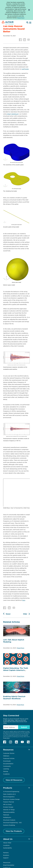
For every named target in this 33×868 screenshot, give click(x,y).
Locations (6, 845)
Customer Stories (9, 753)
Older (25, 614)
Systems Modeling (9, 825)
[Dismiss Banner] (29, 10)
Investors (6, 855)
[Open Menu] (30, 23)
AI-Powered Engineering (11, 791)
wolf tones (25, 69)
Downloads (7, 761)
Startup (6, 771)
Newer (8, 614)
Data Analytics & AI (9, 794)
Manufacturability (9, 812)
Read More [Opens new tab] (21, 18)
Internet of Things (9, 810)
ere (24, 600)
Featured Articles (9, 758)
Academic (6, 774)
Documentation (8, 764)
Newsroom (7, 862)
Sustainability (8, 848)
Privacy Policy (6, 738)
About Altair (7, 843)
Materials (6, 815)
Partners (6, 853)
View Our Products (14, 831)
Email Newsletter (9, 865)
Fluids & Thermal (9, 802)
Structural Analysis (9, 820)
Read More (21, 648)
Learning (6, 769)
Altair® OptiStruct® (13, 114)
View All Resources (14, 780)
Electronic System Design (11, 799)
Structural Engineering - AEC (12, 823)
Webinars (6, 756)
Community (7, 766)
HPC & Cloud (7, 804)
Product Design (8, 807)
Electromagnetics (9, 797)
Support (6, 858)
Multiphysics (7, 817)
